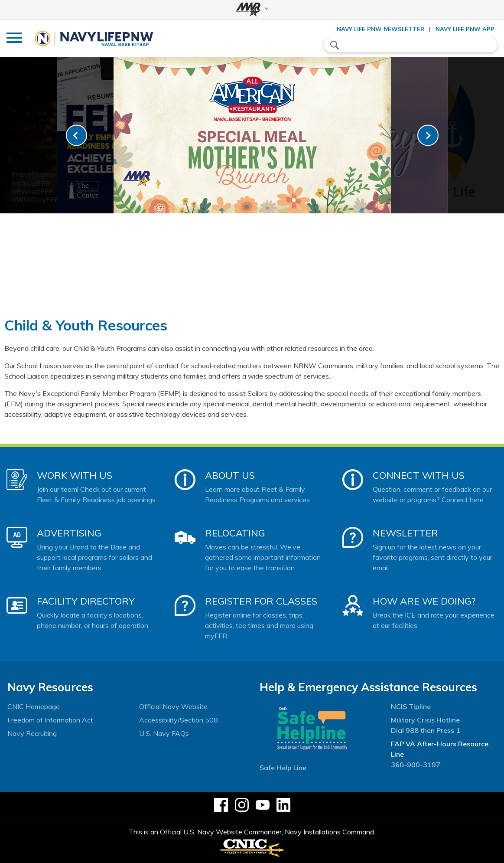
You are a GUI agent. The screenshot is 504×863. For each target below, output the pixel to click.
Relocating (235, 533)
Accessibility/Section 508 (179, 720)
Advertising (69, 533)
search (335, 45)
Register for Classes (261, 601)
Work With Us (75, 475)
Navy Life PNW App (465, 29)
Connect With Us (419, 475)
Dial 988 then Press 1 (426, 730)
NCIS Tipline (411, 706)
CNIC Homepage (34, 706)
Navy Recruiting (32, 733)
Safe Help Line (283, 768)
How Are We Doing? (424, 601)
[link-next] (428, 136)
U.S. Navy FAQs (164, 733)
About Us (230, 475)
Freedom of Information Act (50, 720)
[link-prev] (76, 136)
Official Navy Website (173, 706)
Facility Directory (86, 601)
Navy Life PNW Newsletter (380, 29)
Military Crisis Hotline (425, 720)
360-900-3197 (416, 765)
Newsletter (405, 533)
